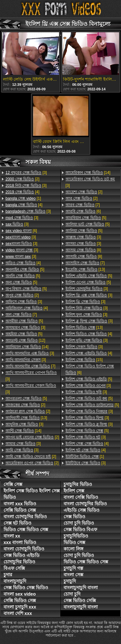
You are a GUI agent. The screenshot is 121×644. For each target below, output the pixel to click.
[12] (25, 340)
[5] (25, 269)
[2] (22, 179)
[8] (83, 250)
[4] (22, 192)
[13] (26, 418)
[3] (26, 173)
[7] (21, 315)
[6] (21, 231)
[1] (23, 198)
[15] (84, 360)
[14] (27, 347)
